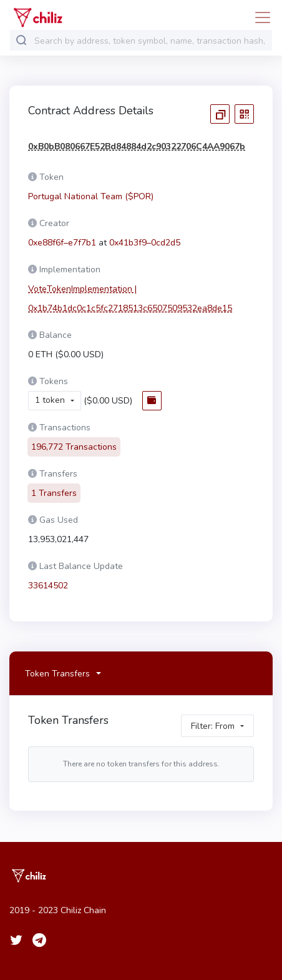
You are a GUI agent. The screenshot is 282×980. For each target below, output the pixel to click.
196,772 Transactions (74, 439)
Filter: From (213, 718)
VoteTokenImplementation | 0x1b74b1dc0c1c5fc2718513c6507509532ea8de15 (130, 299)
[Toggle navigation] (259, 17)
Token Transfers (57, 666)
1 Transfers (54, 486)
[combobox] (150, 41)
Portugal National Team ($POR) (91, 196)
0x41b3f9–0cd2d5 (145, 243)
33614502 (48, 578)
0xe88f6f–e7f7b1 (62, 243)
